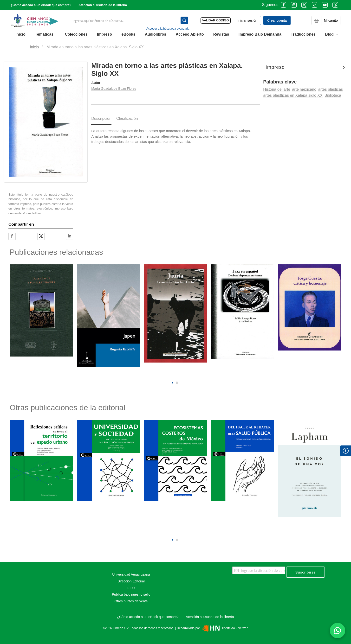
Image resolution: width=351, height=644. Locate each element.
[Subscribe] (305, 572)
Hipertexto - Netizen (224, 628)
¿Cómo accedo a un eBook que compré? (41, 5)
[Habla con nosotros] (338, 631)
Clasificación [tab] (127, 118)
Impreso (275, 67)
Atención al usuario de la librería (103, 5)
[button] (173, 383)
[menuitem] (20, 34)
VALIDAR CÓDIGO (216, 20)
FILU (131, 588)
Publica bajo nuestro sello (131, 594)
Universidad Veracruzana (131, 574)
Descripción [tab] (101, 118)
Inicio (34, 47)
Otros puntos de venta (131, 601)
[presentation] (172, 375)
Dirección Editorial (131, 581)
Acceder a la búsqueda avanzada (168, 29)
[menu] (175, 34)
